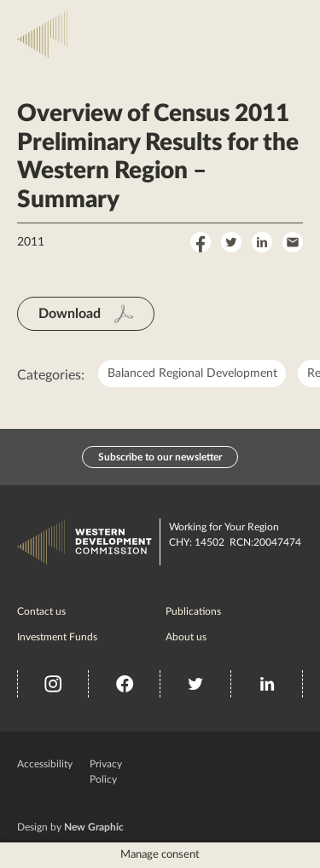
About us (186, 637)
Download (70, 314)
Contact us (41, 611)
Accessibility (45, 764)
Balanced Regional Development (192, 373)
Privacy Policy (106, 772)
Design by (70, 827)
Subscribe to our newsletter (160, 457)
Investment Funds (57, 637)
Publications (193, 611)
